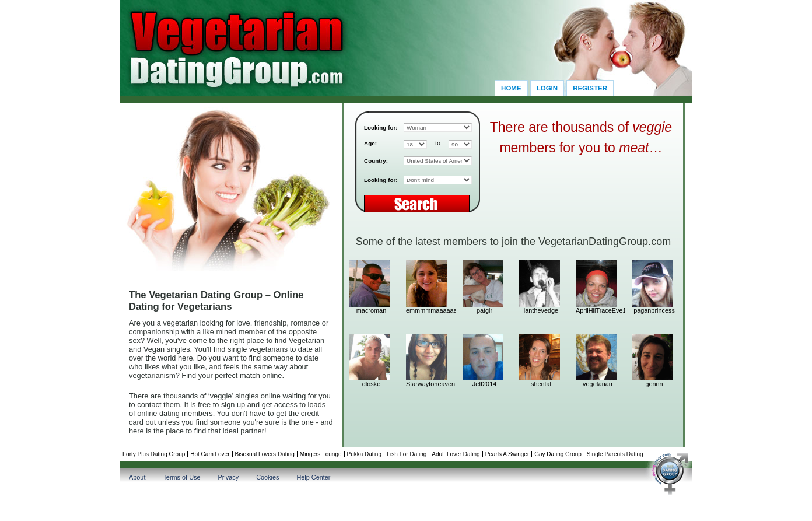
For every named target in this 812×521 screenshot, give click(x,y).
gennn (654, 384)
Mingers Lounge (321, 454)
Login (547, 88)
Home (511, 88)
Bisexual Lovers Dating (265, 454)
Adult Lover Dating (456, 454)
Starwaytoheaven (428, 384)
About (137, 477)
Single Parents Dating (615, 454)
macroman (371, 310)
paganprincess (654, 310)
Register (590, 88)
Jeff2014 (485, 384)
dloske (371, 384)
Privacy (228, 477)
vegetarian (598, 384)
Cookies (267, 477)
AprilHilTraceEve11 (598, 310)
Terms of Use (181, 477)
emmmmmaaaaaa (428, 310)
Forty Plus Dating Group (154, 454)
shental (541, 384)
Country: (376, 161)
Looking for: (381, 127)
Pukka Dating (364, 454)
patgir (484, 310)
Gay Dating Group (558, 454)
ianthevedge (541, 310)
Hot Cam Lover (210, 454)
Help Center (313, 477)
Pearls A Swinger (508, 454)
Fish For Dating (407, 454)
